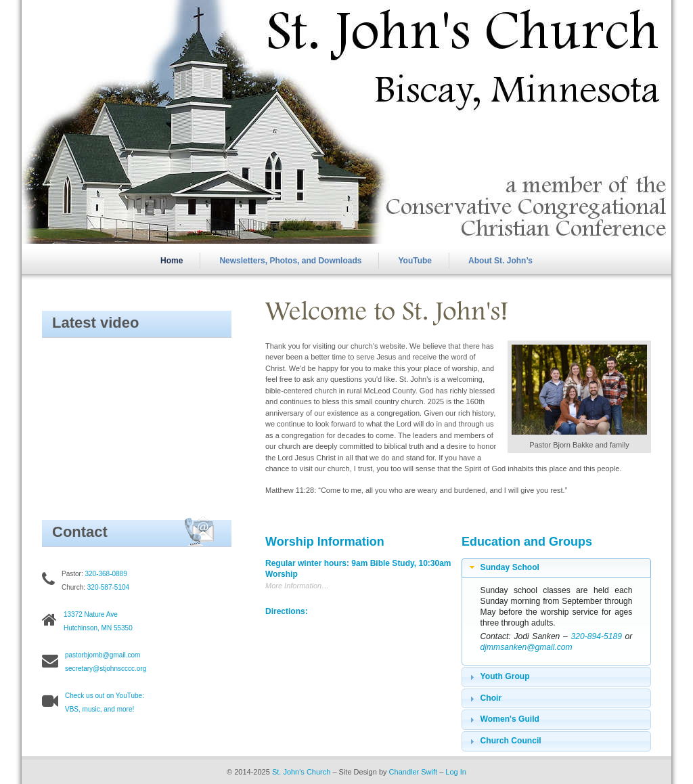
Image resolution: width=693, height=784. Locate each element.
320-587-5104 (108, 587)
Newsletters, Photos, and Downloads (290, 261)
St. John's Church (301, 772)
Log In (456, 772)
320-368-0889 (106, 574)
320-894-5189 (597, 636)
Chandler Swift (413, 772)
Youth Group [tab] (498, 677)
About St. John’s (500, 261)
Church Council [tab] (504, 741)
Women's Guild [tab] (503, 720)
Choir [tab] (484, 699)
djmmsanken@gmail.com (527, 647)
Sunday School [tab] (503, 567)
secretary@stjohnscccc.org (106, 669)
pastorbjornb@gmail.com (103, 655)
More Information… (297, 586)
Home (172, 261)
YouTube (416, 261)
